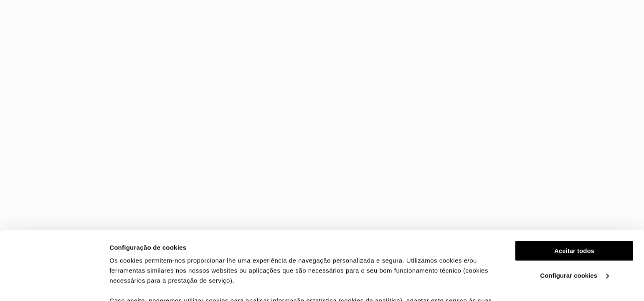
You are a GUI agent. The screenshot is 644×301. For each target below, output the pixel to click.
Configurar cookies (574, 207)
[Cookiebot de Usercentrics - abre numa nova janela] (54, 285)
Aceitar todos (574, 182)
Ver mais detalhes (136, 284)
